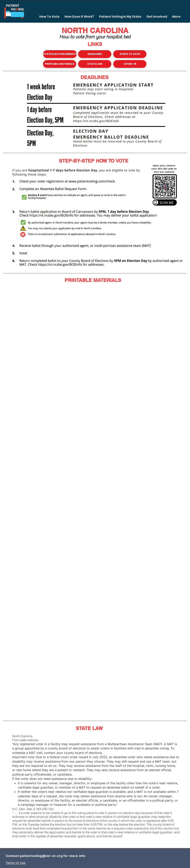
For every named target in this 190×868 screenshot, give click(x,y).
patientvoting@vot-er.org (41, 856)
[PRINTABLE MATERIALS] (60, 64)
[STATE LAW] (95, 64)
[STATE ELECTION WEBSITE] (60, 54)
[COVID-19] (130, 64)
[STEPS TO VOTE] (130, 54)
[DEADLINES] (95, 54)
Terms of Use (16, 863)
